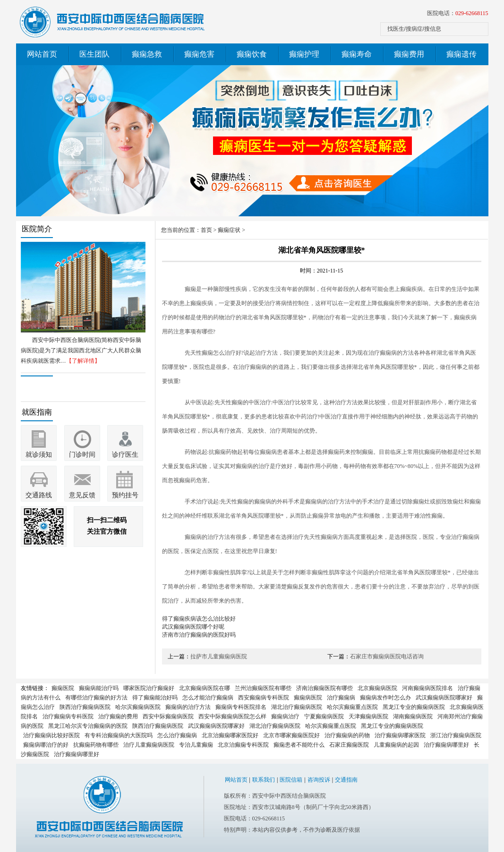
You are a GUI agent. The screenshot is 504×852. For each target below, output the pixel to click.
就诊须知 (39, 455)
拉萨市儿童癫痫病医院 (219, 656)
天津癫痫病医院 (368, 716)
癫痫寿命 (357, 54)
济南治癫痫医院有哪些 (325, 688)
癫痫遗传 (461, 54)
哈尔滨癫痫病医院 (138, 707)
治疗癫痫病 (341, 698)
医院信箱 (291, 780)
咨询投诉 (319, 780)
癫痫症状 (229, 230)
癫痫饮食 (252, 54)
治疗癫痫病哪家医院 (400, 735)
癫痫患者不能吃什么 (299, 745)
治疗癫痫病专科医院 (68, 716)
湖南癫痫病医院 (413, 716)
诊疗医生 (125, 455)
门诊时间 (82, 455)
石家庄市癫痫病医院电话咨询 (387, 656)
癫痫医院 (63, 688)
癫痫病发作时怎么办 (385, 698)
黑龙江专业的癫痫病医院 (414, 707)
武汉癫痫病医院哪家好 (444, 698)
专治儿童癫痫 (196, 745)
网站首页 (42, 54)
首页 (206, 230)
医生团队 (94, 54)
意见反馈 (82, 495)
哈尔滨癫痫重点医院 (352, 707)
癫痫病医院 (308, 698)
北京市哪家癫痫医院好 (291, 735)
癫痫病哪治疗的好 (46, 745)
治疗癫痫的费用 (118, 716)
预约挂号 (125, 495)
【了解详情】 (83, 361)
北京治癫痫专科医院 (243, 745)
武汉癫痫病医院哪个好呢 (193, 627)
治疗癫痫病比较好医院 (51, 735)
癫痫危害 (199, 54)
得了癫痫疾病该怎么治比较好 (199, 619)
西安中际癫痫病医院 (168, 716)
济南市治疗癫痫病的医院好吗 (199, 635)
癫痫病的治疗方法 (188, 707)
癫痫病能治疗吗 (99, 688)
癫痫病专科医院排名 (241, 707)
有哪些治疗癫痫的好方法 (96, 698)
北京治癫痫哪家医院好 (230, 735)
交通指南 (346, 780)
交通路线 (39, 495)
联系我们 (264, 780)
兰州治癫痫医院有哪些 (263, 688)
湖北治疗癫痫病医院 (297, 707)
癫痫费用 (409, 54)
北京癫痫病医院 (377, 688)
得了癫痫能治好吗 (155, 698)
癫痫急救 (147, 54)
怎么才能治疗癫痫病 (208, 698)
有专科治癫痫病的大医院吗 (119, 735)
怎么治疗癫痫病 (177, 735)
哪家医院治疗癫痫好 (149, 688)
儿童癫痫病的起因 (396, 745)
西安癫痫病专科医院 (264, 698)
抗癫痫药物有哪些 (96, 745)
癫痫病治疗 (285, 716)
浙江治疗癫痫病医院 (456, 735)
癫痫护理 (304, 54)
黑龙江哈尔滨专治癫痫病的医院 (88, 726)
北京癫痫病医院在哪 (205, 688)
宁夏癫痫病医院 (324, 716)
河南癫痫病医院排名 (427, 688)
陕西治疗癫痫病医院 (85, 707)
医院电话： (458, 13)
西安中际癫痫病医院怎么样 (232, 716)
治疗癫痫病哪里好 (446, 745)
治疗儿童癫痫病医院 (149, 745)
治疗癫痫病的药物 (347, 735)
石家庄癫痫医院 (349, 745)
